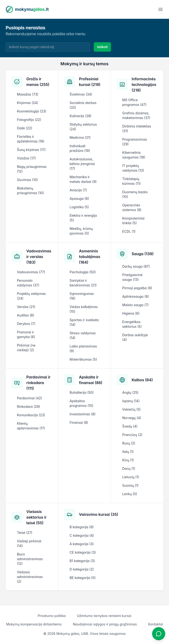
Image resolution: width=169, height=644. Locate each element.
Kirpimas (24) (28, 103)
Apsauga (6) (79, 199)
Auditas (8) (26, 315)
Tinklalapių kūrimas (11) (132, 181)
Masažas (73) (28, 94)
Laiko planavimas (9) (83, 349)
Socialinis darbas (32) (83, 105)
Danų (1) (129, 469)
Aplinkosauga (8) (136, 296)
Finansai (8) (79, 422)
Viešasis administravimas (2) (30, 577)
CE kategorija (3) (83, 552)
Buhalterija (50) (82, 392)
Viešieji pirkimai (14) (29, 543)
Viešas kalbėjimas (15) (84, 309)
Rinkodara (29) (29, 407)
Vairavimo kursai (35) (99, 514)
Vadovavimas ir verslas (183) (39, 257)
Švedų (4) (130, 426)
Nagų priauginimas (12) (32, 169)
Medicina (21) (80, 137)
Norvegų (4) (132, 418)
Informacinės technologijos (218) (144, 85)
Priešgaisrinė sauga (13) (132, 277)
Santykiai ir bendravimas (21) (83, 283)
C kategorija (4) (82, 535)
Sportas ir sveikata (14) (84, 322)
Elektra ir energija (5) (83, 218)
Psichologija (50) (83, 272)
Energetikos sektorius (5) (132, 324)
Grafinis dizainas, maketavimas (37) (136, 115)
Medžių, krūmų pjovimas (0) (81, 231)
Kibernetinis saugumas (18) (134, 155)
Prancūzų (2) (132, 435)
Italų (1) (128, 452)
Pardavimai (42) (29, 398)
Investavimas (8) (83, 414)
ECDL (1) (129, 231)
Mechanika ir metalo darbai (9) (83, 179)
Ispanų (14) (131, 401)
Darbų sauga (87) (136, 266)
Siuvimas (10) (27, 180)
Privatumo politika (52, 616)
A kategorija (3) (82, 544)
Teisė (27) (25, 533)
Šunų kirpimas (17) (31, 150)
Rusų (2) (129, 443)
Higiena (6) (131, 313)
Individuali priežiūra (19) (80, 148)
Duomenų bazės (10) (135, 194)
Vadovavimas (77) (31, 272)
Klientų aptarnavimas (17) (31, 426)
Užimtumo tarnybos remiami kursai (104, 616)
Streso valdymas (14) (83, 335)
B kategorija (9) (82, 527)
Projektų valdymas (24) (31, 296)
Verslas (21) (26, 307)
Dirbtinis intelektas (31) (137, 129)
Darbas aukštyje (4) (135, 337)
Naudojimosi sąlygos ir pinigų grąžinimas (105, 624)
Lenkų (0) (130, 494)
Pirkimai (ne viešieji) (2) (26, 348)
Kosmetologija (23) (32, 111)
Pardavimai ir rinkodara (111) (38, 383)
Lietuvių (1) (131, 477)
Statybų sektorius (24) (83, 127)
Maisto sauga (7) (135, 305)
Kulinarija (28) (81, 116)
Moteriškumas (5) (83, 359)
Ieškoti (102, 47)
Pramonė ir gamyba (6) (26, 334)
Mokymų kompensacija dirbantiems (34, 624)
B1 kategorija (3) (82, 561)
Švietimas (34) (81, 94)
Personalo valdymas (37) (28, 283)
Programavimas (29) (135, 142)
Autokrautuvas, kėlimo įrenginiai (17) (82, 164)
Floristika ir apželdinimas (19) (31, 139)
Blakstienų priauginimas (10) (30, 191)
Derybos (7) (26, 324)
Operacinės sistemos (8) (132, 207)
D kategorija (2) (82, 569)
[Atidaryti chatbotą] (159, 634)
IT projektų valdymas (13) (133, 168)
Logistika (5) (79, 207)
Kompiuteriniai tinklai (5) (133, 221)
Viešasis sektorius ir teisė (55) (36, 517)
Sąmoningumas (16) (82, 296)
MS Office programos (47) (134, 102)
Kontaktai (155, 624)
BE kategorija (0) (83, 578)
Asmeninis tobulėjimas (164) (90, 257)
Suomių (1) (130, 485)
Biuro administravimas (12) (30, 559)
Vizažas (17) (26, 158)
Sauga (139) (143, 254)
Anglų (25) (130, 392)
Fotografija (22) (29, 120)
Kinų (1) (128, 460)
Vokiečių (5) (132, 409)
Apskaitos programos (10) (81, 403)
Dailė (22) (25, 128)
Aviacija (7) (78, 190)
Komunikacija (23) (31, 415)
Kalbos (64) (142, 380)
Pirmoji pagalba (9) (137, 288)
